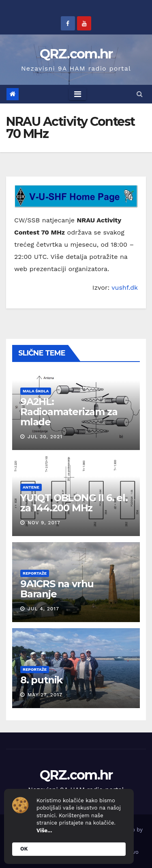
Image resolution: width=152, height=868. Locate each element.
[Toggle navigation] (78, 94)
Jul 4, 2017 (43, 609)
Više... (44, 830)
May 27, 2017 (45, 695)
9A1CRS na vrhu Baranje (57, 589)
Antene (31, 487)
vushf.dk (125, 288)
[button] (140, 94)
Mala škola (36, 391)
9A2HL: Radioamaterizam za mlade (69, 412)
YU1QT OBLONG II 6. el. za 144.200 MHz (74, 503)
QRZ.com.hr (76, 54)
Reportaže (35, 573)
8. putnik (41, 680)
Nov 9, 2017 (44, 523)
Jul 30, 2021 (45, 437)
